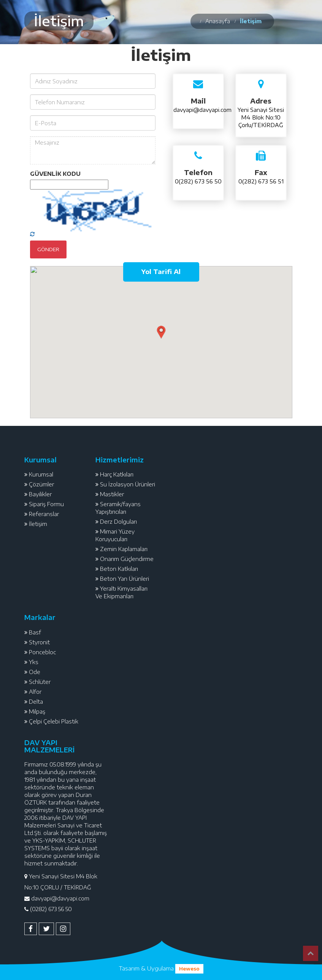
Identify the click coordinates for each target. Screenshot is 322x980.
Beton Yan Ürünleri (125, 579)
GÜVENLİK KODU (55, 174)
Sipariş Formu (46, 504)
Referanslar (44, 514)
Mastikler (112, 494)
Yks (34, 662)
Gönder (48, 249)
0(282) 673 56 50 (198, 181)
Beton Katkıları (119, 569)
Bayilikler (40, 494)
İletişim (38, 524)
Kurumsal (41, 474)
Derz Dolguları (118, 522)
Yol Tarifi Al (161, 272)
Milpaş (37, 711)
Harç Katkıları (117, 474)
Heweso (189, 969)
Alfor (35, 692)
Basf (35, 632)
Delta (36, 702)
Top (311, 953)
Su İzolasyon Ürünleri (128, 484)
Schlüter (40, 682)
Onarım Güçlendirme (127, 559)
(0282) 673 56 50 (51, 909)
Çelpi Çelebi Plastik (54, 721)
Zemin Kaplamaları (124, 549)
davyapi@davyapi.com (202, 110)
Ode (35, 672)
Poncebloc (42, 652)
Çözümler (41, 484)
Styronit (39, 642)
